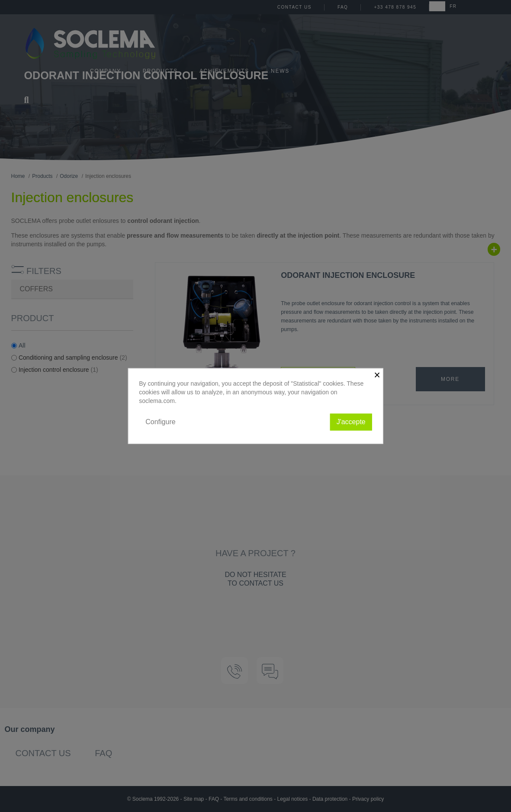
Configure (160, 422)
